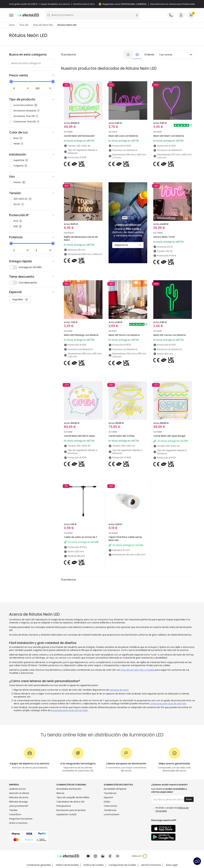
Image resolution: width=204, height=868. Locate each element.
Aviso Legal (172, 865)
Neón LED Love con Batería (123, 136)
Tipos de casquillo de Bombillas (73, 797)
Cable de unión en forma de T (81, 537)
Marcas (60, 793)
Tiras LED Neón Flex (43, 25)
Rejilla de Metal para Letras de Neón (81, 238)
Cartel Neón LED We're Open (79, 436)
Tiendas (13, 810)
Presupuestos (64, 806)
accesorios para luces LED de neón (69, 710)
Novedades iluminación (69, 789)
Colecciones (110, 806)
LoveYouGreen (112, 814)
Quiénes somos (17, 789)
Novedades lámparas (115, 789)
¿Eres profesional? (19, 806)
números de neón (119, 690)
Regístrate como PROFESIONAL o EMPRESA (125, 4)
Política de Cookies (94, 865)
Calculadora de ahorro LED (70, 802)
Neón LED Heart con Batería (169, 136)
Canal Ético (15, 814)
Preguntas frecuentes (21, 819)
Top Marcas (110, 793)
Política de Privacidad (67, 865)
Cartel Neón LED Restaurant (79, 136)
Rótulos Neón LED (67, 25)
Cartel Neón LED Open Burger (169, 436)
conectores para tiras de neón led (168, 704)
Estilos (107, 802)
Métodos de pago (18, 802)
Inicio (12, 25)
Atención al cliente (19, 793)
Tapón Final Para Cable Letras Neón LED (125, 539)
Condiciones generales (39, 865)
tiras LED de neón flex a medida (138, 670)
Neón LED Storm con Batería (124, 335)
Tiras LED (24, 25)
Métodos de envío (19, 797)
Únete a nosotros (18, 823)
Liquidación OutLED (67, 814)
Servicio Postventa (151, 865)
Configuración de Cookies (122, 865)
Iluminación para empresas (71, 810)
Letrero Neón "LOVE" (164, 237)
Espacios (108, 797)
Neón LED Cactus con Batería (170, 335)
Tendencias (110, 810)
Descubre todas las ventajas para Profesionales (173, 4)
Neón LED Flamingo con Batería (81, 335)
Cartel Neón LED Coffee (121, 436)
